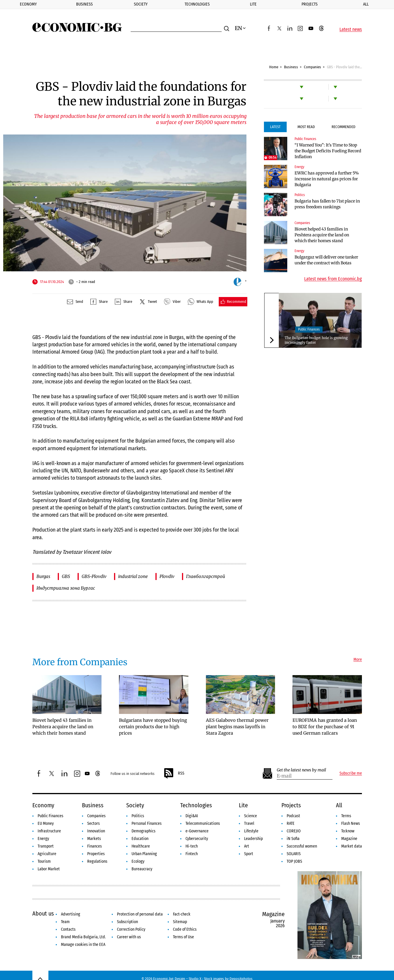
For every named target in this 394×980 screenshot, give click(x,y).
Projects (310, 4)
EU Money (46, 823)
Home (274, 67)
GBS (66, 576)
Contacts (68, 929)
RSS (174, 773)
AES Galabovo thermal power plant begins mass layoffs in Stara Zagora (237, 727)
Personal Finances (147, 823)
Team (65, 922)
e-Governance (197, 831)
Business (84, 4)
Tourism (44, 861)
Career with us (129, 937)
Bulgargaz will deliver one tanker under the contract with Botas (326, 260)
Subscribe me (351, 773)
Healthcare (141, 846)
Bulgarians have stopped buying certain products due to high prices (153, 727)
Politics (300, 195)
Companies (312, 67)
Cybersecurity (197, 839)
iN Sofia (293, 839)
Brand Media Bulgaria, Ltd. (83, 937)
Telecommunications (203, 823)
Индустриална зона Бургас (66, 588)
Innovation (96, 831)
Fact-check (182, 914)
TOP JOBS (294, 861)
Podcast (293, 816)
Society (141, 4)
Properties (96, 854)
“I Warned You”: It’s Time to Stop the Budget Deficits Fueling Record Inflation (328, 151)
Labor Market (49, 869)
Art (247, 846)
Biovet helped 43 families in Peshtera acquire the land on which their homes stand (322, 235)
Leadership (253, 839)
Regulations (97, 861)
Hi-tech (192, 846)
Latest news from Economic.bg (333, 279)
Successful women (302, 846)
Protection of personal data (140, 914)
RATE (291, 823)
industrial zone (133, 576)
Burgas (43, 576)
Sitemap (180, 922)
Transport (46, 846)
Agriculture (47, 854)
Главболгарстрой (206, 576)
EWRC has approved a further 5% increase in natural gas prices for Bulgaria (327, 179)
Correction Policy (131, 929)
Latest (275, 127)
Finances (94, 846)
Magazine (349, 839)
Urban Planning (144, 854)
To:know (348, 831)
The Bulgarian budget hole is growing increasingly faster (316, 340)
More (358, 660)
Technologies (197, 4)
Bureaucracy (142, 869)
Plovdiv (167, 576)
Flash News (351, 823)
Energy (299, 167)
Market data (352, 846)
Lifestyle (251, 831)
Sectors (93, 823)
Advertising (71, 914)
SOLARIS (294, 854)
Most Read (306, 127)
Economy (28, 4)
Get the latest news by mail (301, 770)
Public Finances (305, 139)
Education (140, 839)
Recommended (344, 127)
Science (251, 816)
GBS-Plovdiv (94, 576)
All (366, 4)
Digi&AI (192, 816)
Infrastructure (49, 831)
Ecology (138, 861)
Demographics (143, 831)
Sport (249, 854)
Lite (253, 4)
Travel (249, 823)
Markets (94, 839)
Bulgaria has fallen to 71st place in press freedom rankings (327, 204)
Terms (346, 816)
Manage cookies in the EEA (83, 945)
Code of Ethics (185, 929)
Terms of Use (183, 937)
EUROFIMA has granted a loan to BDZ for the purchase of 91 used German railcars (325, 727)
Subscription (127, 922)
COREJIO (294, 831)
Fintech (192, 854)
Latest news (351, 29)
